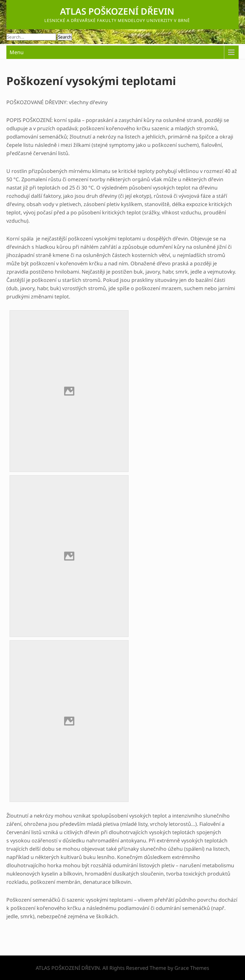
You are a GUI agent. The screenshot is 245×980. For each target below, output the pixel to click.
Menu (17, 52)
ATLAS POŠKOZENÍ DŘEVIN (117, 11)
